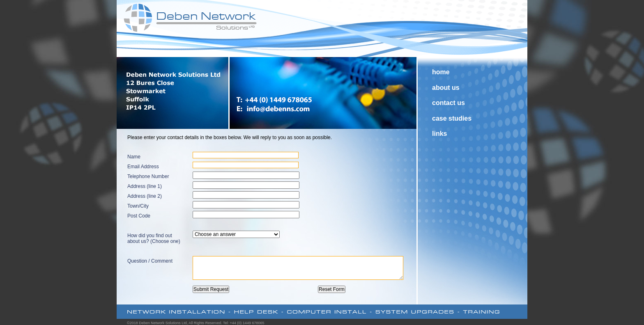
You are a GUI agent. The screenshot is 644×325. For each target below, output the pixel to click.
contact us (448, 103)
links (439, 134)
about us (446, 88)
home (441, 72)
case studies (452, 118)
